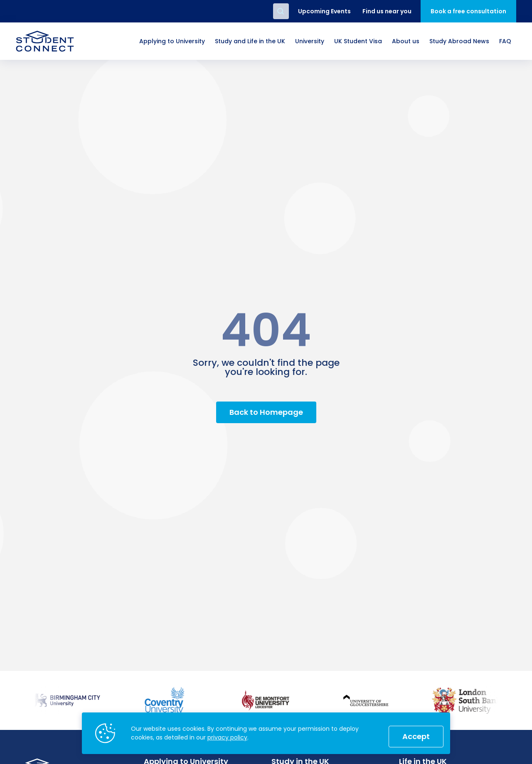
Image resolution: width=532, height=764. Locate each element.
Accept (416, 736)
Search (281, 11)
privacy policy (227, 737)
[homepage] (45, 41)
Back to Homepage (266, 412)
